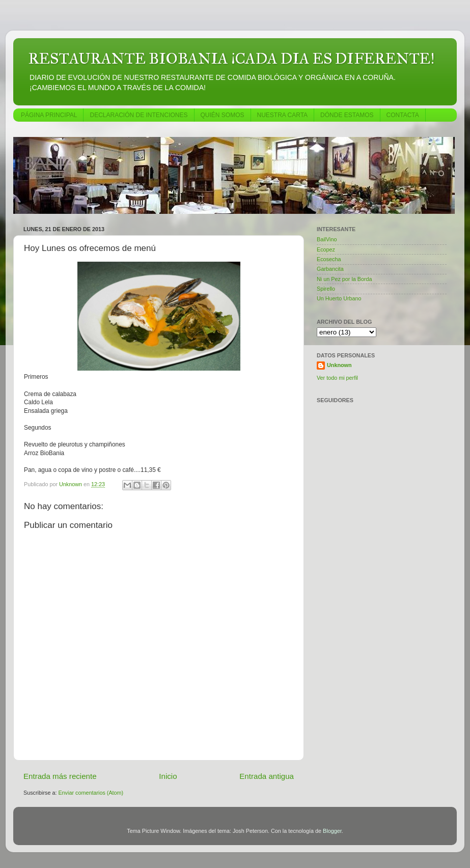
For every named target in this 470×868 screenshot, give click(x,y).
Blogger (332, 831)
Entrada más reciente (60, 776)
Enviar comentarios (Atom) (91, 793)
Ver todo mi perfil (337, 378)
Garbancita (330, 269)
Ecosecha (329, 259)
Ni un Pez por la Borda (344, 279)
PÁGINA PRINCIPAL (49, 115)
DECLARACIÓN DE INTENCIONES (139, 115)
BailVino (327, 239)
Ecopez (326, 249)
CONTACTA (403, 115)
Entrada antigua (267, 776)
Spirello (326, 289)
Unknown (339, 365)
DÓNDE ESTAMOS (347, 115)
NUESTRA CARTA (283, 115)
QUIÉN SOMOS (223, 115)
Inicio (168, 776)
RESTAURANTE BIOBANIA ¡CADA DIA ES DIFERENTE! (231, 59)
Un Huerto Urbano (339, 298)
